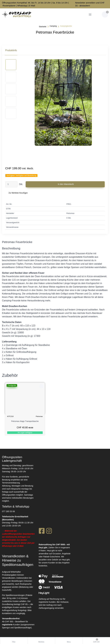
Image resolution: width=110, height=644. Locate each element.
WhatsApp (22, 6)
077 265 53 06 (8, 511)
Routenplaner (9, 6)
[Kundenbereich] (97, 14)
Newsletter (80, 3)
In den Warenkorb (66, 184)
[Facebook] (42, 531)
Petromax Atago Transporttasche (25, 421)
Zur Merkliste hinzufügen (18, 193)
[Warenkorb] (105, 14)
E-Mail (32, 6)
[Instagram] (49, 531)
